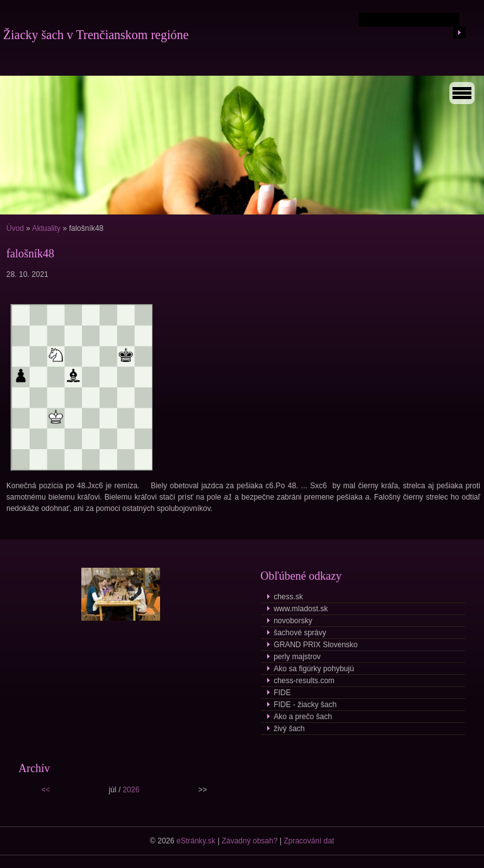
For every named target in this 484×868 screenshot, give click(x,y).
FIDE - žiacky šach (305, 705)
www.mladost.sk (301, 609)
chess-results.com (304, 681)
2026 (131, 790)
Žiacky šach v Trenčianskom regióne (96, 35)
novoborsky (293, 621)
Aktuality (46, 228)
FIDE (282, 693)
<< (46, 790)
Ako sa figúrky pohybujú (314, 669)
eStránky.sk (196, 841)
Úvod (15, 228)
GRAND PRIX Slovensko (315, 645)
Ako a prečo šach (303, 717)
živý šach (289, 729)
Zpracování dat (309, 841)
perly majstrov (297, 657)
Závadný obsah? (250, 841)
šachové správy (300, 633)
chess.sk (288, 597)
